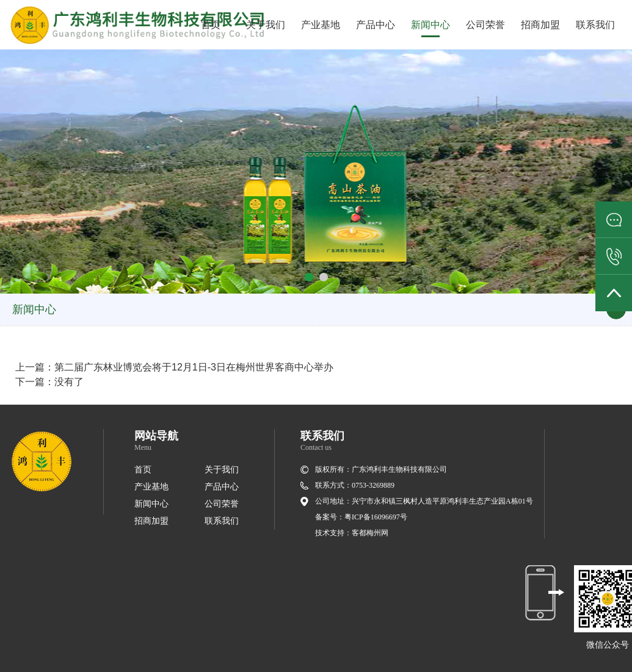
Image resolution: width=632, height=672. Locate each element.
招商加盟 (540, 25)
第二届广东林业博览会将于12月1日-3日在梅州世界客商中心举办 (194, 367)
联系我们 (595, 25)
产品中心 (376, 25)
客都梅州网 (370, 533)
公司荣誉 (485, 25)
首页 (211, 25)
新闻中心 (430, 25)
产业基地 (321, 25)
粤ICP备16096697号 (376, 517)
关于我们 (266, 25)
